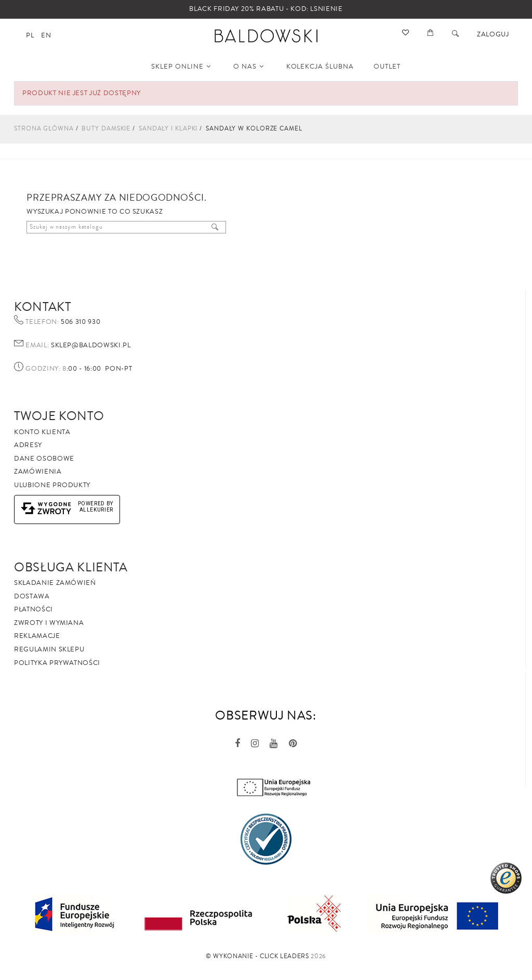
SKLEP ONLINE (181, 67)
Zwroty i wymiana (49, 623)
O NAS (249, 67)
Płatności (34, 609)
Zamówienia (38, 472)
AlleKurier (97, 510)
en (46, 35)
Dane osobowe (44, 459)
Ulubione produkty (52, 485)
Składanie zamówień (55, 583)
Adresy (28, 445)
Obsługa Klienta (71, 567)
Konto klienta (42, 432)
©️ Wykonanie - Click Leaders (257, 956)
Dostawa (32, 596)
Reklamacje (37, 636)
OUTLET (387, 67)
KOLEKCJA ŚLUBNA (320, 67)
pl (30, 35)
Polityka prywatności (57, 663)
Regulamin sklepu (49, 649)
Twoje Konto (59, 416)
